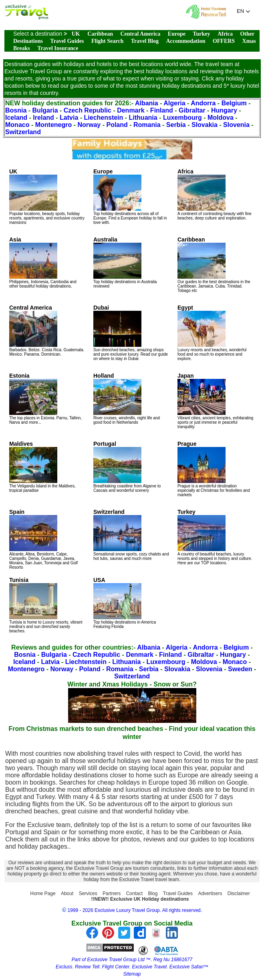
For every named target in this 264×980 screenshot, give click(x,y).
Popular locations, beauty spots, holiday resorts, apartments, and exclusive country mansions (47, 196)
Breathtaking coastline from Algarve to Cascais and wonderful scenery (127, 467)
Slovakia (205, 125)
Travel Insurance (58, 48)
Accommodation (185, 41)
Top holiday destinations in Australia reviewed (125, 262)
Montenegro (54, 125)
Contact (134, 893)
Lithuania (143, 118)
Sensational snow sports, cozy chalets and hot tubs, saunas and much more (131, 535)
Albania (147, 103)
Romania (147, 125)
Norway (89, 125)
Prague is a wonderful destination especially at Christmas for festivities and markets (214, 469)
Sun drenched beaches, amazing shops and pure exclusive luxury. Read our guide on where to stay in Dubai (131, 333)
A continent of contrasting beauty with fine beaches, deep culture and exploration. (215, 194)
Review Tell (87, 967)
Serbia (176, 125)
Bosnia (16, 110)
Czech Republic (88, 110)
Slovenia (236, 125)
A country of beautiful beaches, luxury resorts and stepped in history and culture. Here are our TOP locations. (215, 537)
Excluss (64, 967)
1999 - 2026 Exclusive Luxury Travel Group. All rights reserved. (135, 910)
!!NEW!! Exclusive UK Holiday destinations (140, 899)
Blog (153, 893)
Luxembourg (182, 118)
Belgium (234, 103)
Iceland (16, 118)
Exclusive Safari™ (189, 967)
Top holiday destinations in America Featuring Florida (125, 603)
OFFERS (224, 41)
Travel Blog (145, 41)
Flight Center (116, 967)
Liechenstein (104, 118)
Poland (117, 125)
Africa (225, 34)
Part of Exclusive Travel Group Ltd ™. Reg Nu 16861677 (132, 960)
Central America (140, 34)
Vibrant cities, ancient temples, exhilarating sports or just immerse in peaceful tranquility (215, 401)
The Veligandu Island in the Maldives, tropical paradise (42, 467)
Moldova (221, 118)
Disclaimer (239, 893)
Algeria (174, 103)
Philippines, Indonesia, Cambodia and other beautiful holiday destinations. (43, 262)
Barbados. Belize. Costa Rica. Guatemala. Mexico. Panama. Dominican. (47, 330)
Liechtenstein (86, 662)
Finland (162, 110)
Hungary (224, 110)
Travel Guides (67, 41)
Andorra (203, 103)
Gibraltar (192, 110)
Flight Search (107, 41)
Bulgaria (45, 110)
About (67, 893)
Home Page (43, 893)
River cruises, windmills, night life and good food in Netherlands (127, 398)
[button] (244, 11)
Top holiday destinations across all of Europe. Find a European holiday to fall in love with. (130, 196)
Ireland (43, 118)
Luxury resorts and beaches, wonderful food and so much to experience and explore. (212, 333)
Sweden (240, 669)
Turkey (201, 34)
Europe (177, 34)
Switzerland (23, 132)
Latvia (69, 118)
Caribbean (100, 34)
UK (76, 34)
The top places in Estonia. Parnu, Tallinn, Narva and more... (45, 398)
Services (88, 893)
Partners (112, 893)
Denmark (131, 110)
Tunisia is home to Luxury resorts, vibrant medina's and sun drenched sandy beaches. (46, 605)
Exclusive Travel (149, 967)
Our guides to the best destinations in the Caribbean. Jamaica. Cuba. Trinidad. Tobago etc (214, 265)
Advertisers (210, 893)
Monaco (17, 125)
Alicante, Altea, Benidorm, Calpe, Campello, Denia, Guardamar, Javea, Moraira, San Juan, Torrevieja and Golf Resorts (43, 539)
